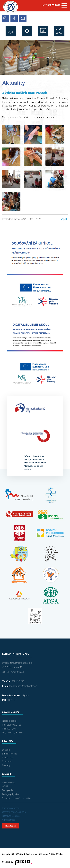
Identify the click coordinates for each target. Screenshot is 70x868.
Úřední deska (9, 783)
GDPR (5, 786)
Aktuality (50, 58)
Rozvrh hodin (9, 758)
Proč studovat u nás (12, 725)
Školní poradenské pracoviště (16, 798)
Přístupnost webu (11, 808)
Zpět (64, 219)
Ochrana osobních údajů (14, 812)
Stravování (7, 762)
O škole (32, 58)
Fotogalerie (8, 790)
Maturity (6, 765)
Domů (15, 58)
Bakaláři (6, 750)
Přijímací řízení (9, 729)
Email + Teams (9, 754)
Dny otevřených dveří (13, 733)
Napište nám (11, 826)
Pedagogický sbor (11, 794)
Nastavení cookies (11, 816)
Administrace (9, 820)
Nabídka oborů (9, 721)
